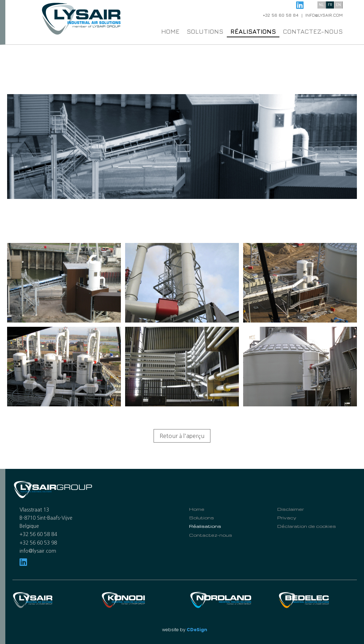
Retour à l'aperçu (182, 436)
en (338, 4)
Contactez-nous (313, 31)
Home (170, 31)
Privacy (287, 518)
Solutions (205, 31)
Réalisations (253, 31)
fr (330, 4)
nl (321, 4)
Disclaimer (291, 509)
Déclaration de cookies (307, 526)
